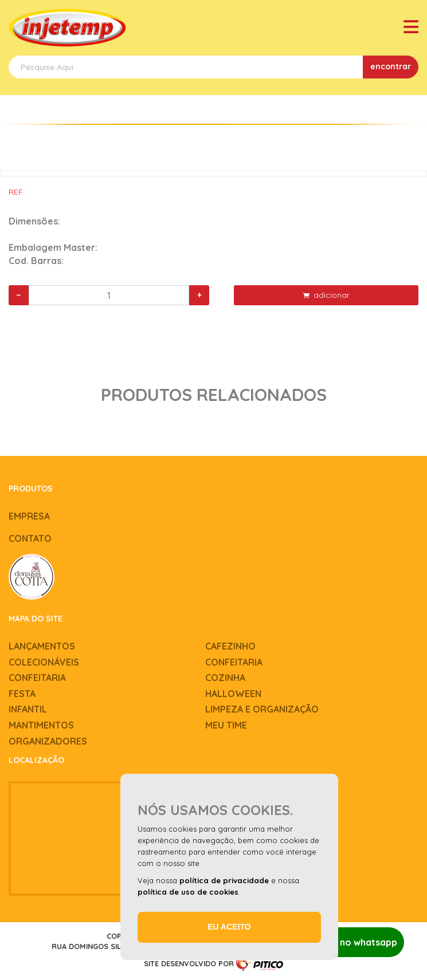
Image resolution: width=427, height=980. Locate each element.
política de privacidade (224, 880)
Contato (30, 538)
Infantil (28, 709)
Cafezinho (230, 646)
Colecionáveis (44, 662)
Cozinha (225, 678)
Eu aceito (229, 927)
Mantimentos (41, 725)
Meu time (226, 725)
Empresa (29, 516)
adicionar (326, 295)
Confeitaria (234, 662)
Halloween (233, 694)
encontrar (391, 66)
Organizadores (48, 741)
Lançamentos (42, 646)
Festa (22, 694)
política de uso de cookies (188, 892)
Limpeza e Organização (262, 709)
